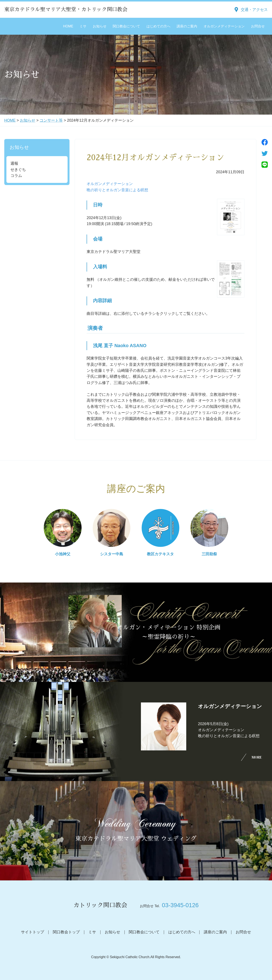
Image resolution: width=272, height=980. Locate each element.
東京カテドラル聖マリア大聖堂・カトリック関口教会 (66, 9)
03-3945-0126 (180, 905)
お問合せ (258, 26)
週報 (14, 163)
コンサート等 (51, 120)
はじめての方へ (158, 26)
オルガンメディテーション (224, 26)
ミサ (83, 26)
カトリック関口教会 (100, 905)
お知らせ (100, 26)
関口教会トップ (66, 932)
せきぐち (18, 170)
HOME (68, 26)
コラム (16, 176)
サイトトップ (33, 932)
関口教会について (126, 26)
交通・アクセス (254, 10)
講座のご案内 (187, 26)
